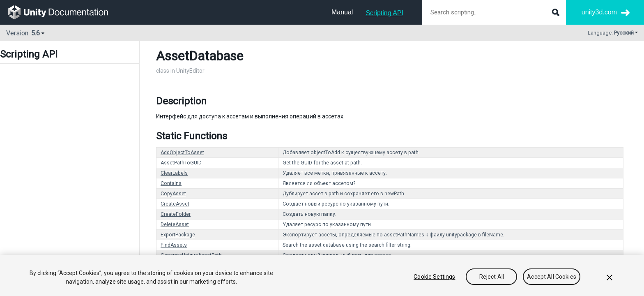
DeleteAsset (175, 224)
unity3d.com (599, 12)
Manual (342, 12)
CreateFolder (176, 214)
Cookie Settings (434, 277)
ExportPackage (178, 235)
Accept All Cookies (552, 277)
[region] (322, 275)
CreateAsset (175, 204)
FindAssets (174, 245)
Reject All (492, 277)
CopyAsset (173, 194)
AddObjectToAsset (182, 153)
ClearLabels (174, 173)
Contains (171, 183)
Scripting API (384, 13)
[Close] (609, 277)
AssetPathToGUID (181, 163)
